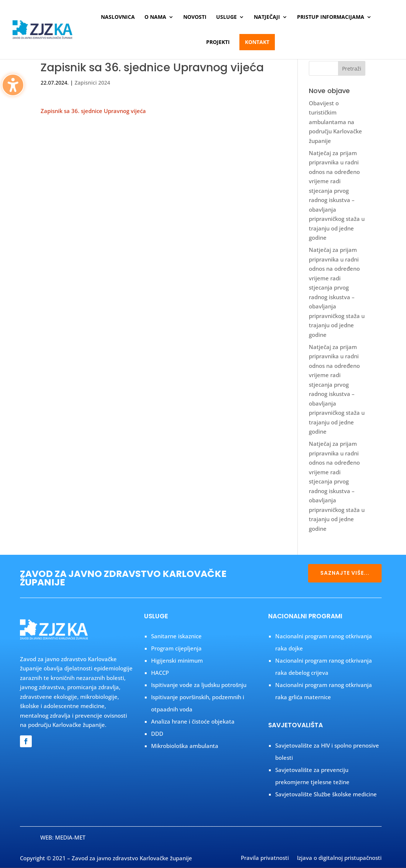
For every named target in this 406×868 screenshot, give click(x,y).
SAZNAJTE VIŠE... (345, 573)
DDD (157, 734)
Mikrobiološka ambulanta (185, 746)
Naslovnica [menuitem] (118, 17)
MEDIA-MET (70, 837)
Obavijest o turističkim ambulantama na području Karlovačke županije (335, 122)
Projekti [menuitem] (218, 42)
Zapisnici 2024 (92, 83)
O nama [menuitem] (155, 17)
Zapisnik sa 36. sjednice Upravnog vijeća (93, 111)
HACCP (160, 673)
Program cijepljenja (176, 648)
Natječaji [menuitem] (267, 17)
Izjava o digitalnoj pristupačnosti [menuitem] (339, 858)
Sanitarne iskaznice (176, 636)
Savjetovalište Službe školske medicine (326, 794)
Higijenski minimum (177, 660)
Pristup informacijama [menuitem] (331, 17)
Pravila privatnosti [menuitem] (265, 858)
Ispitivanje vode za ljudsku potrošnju (199, 685)
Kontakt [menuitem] (257, 42)
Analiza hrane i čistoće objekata (193, 721)
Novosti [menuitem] (195, 17)
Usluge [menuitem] (226, 17)
